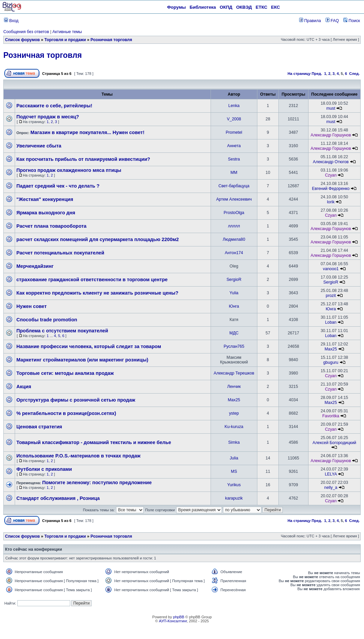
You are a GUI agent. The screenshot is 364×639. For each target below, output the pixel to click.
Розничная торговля (111, 40)
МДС (234, 333)
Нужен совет (32, 306)
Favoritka (331, 416)
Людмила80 (234, 239)
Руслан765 (234, 346)
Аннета (234, 146)
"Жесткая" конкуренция (45, 199)
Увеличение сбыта (39, 146)
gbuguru (331, 362)
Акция (24, 387)
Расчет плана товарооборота (51, 226)
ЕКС (276, 7)
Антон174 (234, 253)
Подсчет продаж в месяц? (48, 117)
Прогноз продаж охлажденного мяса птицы (69, 170)
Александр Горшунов (331, 135)
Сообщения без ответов (26, 32)
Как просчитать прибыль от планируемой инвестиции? (83, 159)
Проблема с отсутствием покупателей (62, 331)
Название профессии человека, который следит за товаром (89, 346)
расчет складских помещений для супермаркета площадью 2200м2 (98, 239)
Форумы (176, 7)
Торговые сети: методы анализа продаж (65, 373)
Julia (234, 458)
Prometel (234, 132)
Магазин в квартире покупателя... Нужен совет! (87, 132)
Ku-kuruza (234, 427)
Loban (331, 322)
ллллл (234, 226)
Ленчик (234, 387)
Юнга (234, 306)
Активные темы (67, 32)
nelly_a (331, 488)
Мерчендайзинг (35, 266)
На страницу (299, 74)
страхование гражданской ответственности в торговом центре (92, 280)
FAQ (332, 21)
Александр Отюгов (331, 162)
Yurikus (234, 485)
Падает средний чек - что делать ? (58, 186)
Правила (310, 21)
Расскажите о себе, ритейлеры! (54, 106)
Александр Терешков (234, 373)
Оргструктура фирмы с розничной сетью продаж (76, 400)
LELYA (331, 474)
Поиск (352, 21)
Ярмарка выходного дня (46, 213)
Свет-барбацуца (234, 186)
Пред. (317, 74)
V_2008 (234, 119)
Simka (234, 442)
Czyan (331, 175)
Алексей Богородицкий (334, 443)
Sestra (234, 159)
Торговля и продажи (65, 40)
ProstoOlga (234, 213)
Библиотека (203, 7)
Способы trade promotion (47, 320)
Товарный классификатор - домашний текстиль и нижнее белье (94, 442)
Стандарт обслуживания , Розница (58, 498)
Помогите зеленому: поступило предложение (97, 483)
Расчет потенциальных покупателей (60, 253)
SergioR (234, 280)
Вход (11, 21)
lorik (331, 202)
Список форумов (22, 40)
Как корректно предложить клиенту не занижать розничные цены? (97, 293)
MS (234, 471)
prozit (331, 296)
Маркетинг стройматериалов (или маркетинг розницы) (82, 360)
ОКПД (226, 7)
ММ (234, 173)
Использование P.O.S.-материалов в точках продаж (78, 456)
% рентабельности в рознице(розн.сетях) (66, 413)
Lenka (234, 106)
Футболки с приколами (44, 469)
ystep (234, 413)
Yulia (234, 293)
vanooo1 (331, 269)
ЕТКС (262, 7)
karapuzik (234, 498)
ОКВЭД (244, 7)
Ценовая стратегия (39, 427)
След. (354, 74)
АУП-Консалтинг (173, 621)
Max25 (331, 349)
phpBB (179, 617)
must (331, 108)
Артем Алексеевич (234, 199)
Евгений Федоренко (331, 189)
